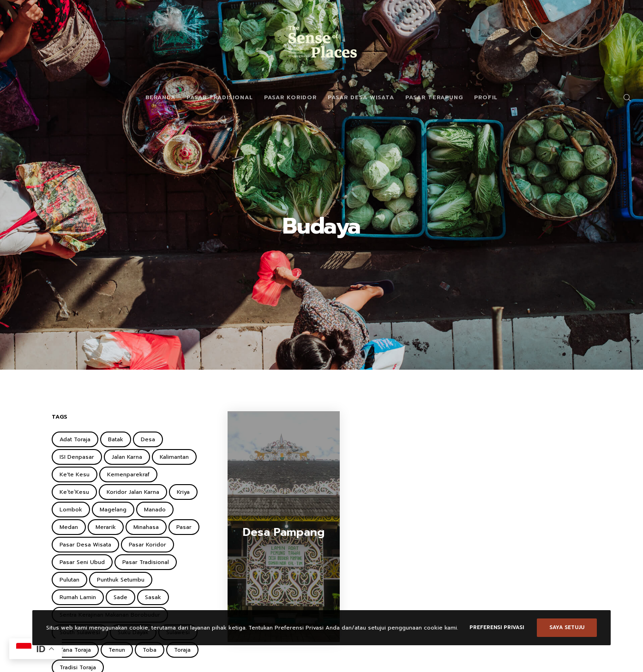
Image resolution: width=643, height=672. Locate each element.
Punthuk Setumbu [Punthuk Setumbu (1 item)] (121, 580)
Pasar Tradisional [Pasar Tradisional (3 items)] (146, 562)
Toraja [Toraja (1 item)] (182, 650)
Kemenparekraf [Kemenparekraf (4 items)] (128, 474)
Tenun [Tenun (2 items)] (117, 650)
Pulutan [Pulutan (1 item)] (69, 580)
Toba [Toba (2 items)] (150, 650)
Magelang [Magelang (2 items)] (113, 510)
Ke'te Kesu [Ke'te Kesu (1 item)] (75, 474)
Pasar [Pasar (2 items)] (184, 527)
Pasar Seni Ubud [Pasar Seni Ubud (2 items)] (82, 562)
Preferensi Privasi (497, 627)
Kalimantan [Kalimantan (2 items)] (174, 457)
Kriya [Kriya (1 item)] (183, 492)
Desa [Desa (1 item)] (148, 439)
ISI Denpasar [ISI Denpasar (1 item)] (77, 457)
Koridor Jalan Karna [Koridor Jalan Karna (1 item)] (133, 492)
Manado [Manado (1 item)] (155, 510)
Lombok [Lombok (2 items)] (71, 510)
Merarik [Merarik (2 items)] (106, 527)
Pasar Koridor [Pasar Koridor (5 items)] (147, 545)
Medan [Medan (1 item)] (69, 527)
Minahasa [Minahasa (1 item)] (146, 527)
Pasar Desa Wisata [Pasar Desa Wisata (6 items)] (85, 545)
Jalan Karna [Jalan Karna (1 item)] (127, 457)
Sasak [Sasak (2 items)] (153, 597)
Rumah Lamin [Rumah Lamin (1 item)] (78, 597)
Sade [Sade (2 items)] (120, 597)
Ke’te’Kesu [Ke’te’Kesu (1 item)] (74, 492)
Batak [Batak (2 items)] (116, 439)
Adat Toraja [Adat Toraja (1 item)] (75, 439)
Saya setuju (567, 627)
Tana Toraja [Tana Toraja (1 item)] (75, 650)
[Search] (621, 97)
